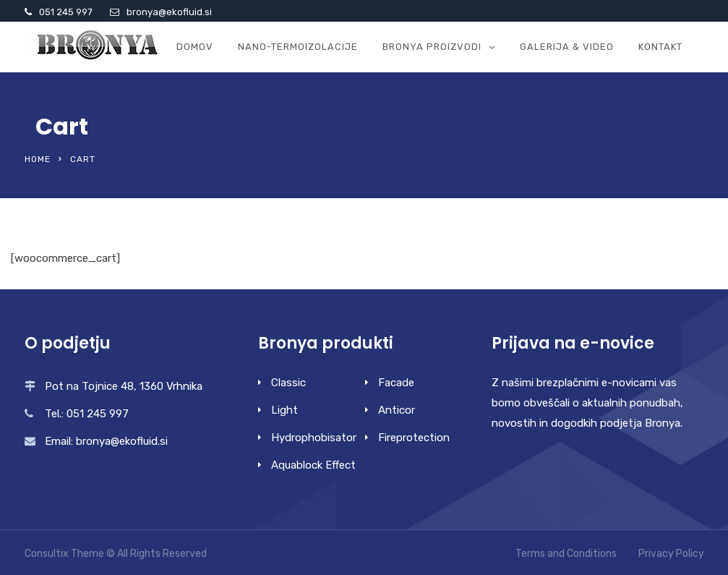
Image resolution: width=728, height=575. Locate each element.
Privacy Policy (671, 554)
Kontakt (660, 47)
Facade (396, 383)
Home (38, 159)
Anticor (397, 410)
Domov (195, 47)
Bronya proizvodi (432, 47)
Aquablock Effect (313, 465)
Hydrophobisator (314, 438)
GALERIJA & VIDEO (567, 47)
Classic (288, 383)
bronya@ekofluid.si (169, 12)
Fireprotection (414, 438)
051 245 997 (66, 12)
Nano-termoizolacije (298, 47)
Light (284, 410)
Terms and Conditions (566, 554)
